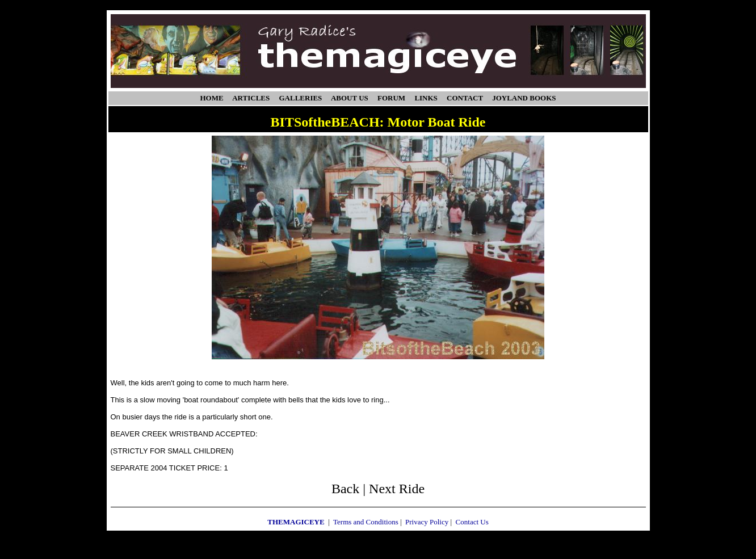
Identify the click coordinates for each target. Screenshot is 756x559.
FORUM (391, 98)
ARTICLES (251, 98)
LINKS (426, 98)
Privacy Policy (427, 522)
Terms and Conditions (366, 522)
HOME (212, 98)
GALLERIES (300, 98)
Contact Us (472, 522)
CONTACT (465, 98)
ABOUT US (350, 98)
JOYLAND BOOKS (524, 98)
